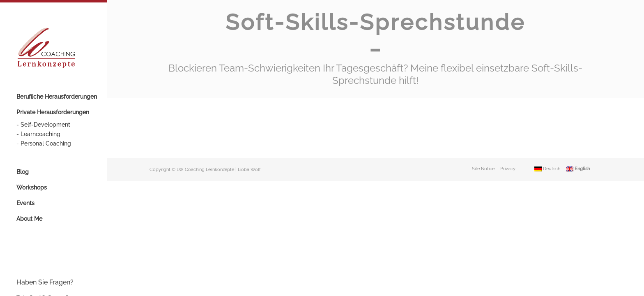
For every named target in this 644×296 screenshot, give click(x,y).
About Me (29, 219)
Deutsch (547, 139)
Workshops (32, 187)
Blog (23, 172)
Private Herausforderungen (53, 112)
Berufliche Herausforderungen (57, 97)
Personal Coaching (46, 143)
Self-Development (45, 125)
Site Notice (483, 139)
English (578, 139)
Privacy (508, 139)
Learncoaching (40, 134)
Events (25, 203)
